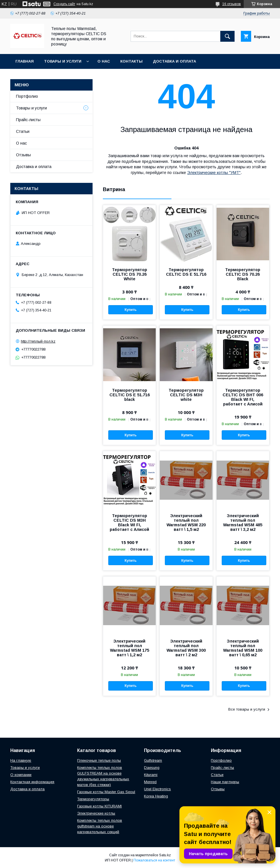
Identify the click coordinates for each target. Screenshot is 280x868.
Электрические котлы (96, 813)
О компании (21, 775)
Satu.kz (165, 855)
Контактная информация (32, 782)
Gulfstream (153, 760)
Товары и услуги (63, 61)
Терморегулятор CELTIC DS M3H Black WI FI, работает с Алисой (129, 523)
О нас (104, 61)
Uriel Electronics (157, 789)
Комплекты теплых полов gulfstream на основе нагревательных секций (100, 826)
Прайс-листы (28, 120)
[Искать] (227, 36)
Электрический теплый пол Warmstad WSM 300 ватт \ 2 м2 (186, 648)
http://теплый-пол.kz (38, 341)
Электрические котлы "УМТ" (214, 173)
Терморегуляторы (93, 799)
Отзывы (23, 155)
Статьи (23, 131)
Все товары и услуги (247, 709)
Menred (150, 782)
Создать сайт (64, 4)
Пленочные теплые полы (99, 760)
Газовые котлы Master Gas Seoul (106, 792)
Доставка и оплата (174, 61)
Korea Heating (156, 796)
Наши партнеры (225, 782)
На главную (21, 760)
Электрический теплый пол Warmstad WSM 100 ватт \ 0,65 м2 (243, 648)
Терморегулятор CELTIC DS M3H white (186, 395)
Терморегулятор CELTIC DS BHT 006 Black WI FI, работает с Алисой (243, 397)
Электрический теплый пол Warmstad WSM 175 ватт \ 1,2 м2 (130, 648)
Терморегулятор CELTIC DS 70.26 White (130, 274)
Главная (25, 61)
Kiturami (151, 775)
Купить (131, 310)
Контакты (131, 61)
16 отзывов (232, 4)
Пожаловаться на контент (154, 860)
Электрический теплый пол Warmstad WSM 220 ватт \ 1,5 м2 (186, 523)
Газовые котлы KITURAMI (99, 806)
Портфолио (27, 96)
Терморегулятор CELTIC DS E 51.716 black (130, 395)
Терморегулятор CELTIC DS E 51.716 (186, 272)
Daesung (152, 768)
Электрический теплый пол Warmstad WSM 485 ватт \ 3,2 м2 (243, 523)
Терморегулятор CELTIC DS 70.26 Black (243, 274)
